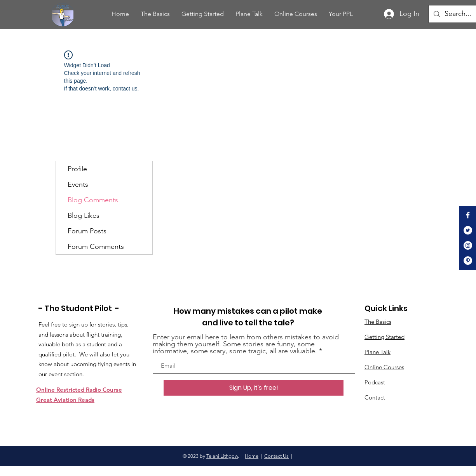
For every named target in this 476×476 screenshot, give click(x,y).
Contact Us (276, 456)
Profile (77, 169)
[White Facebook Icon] (468, 215)
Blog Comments (93, 200)
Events (78, 184)
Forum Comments (96, 247)
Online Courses (384, 367)
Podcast (375, 382)
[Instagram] (468, 245)
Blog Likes (84, 215)
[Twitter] (468, 230)
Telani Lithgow (222, 456)
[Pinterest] (468, 261)
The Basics (378, 322)
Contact (375, 397)
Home (252, 456)
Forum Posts (87, 231)
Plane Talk (377, 352)
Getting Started (384, 337)
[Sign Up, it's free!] (254, 388)
